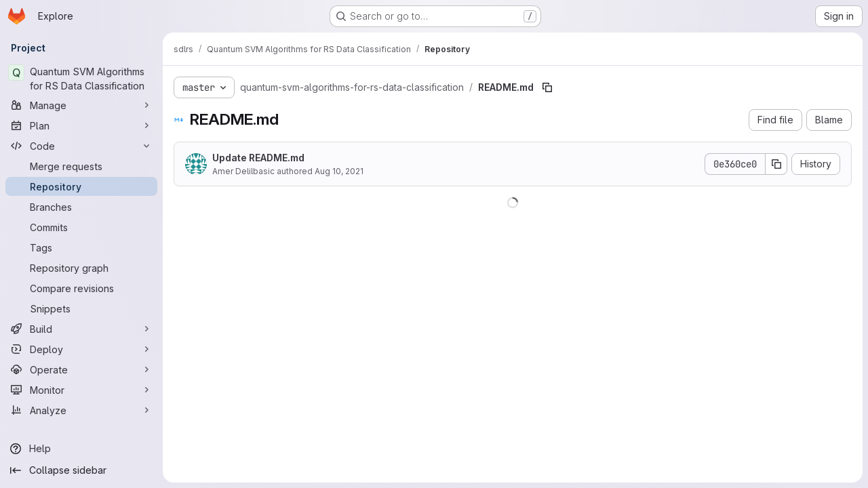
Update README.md (258, 158)
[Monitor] (81, 390)
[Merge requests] (81, 166)
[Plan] (81, 125)
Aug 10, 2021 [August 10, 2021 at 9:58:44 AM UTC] (339, 171)
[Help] (81, 449)
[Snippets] (81, 308)
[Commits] (81, 227)
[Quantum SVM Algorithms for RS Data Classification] (81, 79)
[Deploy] (81, 349)
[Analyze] (81, 410)
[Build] (81, 329)
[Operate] (81, 369)
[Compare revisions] (81, 288)
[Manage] (81, 105)
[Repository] (81, 186)
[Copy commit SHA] (776, 164)
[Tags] (81, 247)
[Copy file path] (547, 87)
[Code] (81, 146)
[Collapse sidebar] (81, 470)
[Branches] (81, 207)
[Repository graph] (81, 268)
